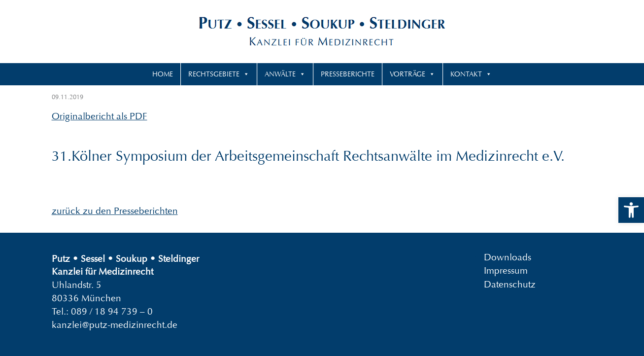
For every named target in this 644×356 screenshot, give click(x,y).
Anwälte (280, 74)
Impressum (506, 270)
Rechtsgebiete (214, 74)
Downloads (508, 257)
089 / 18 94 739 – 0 (112, 311)
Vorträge (407, 74)
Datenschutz (510, 284)
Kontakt (466, 74)
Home (163, 74)
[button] (631, 210)
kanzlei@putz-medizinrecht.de (115, 325)
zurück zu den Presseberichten (115, 211)
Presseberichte (348, 74)
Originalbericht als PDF (100, 116)
